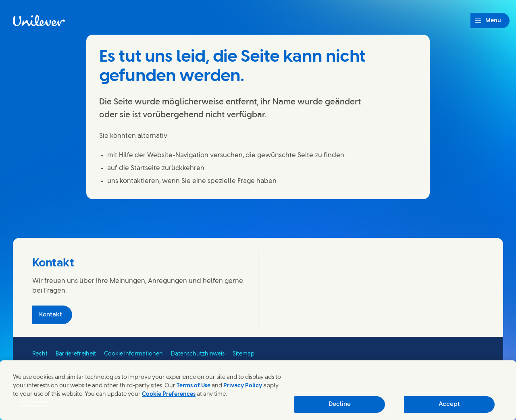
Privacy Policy (243, 386)
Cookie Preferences (169, 394)
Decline (340, 404)
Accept (449, 404)
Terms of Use (193, 386)
